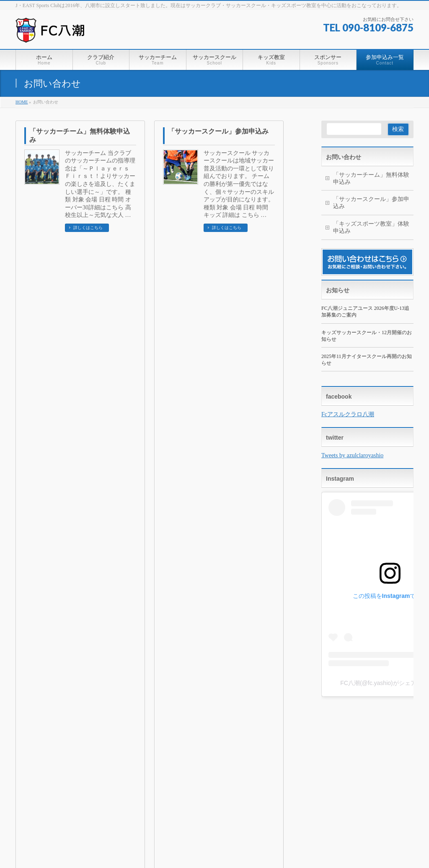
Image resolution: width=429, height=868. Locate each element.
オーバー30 (203, 755)
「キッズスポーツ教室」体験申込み (80, 264)
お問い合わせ (344, 157)
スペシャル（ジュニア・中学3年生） (315, 772)
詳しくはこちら (88, 228)
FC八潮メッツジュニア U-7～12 (225, 772)
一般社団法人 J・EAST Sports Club (205, 847)
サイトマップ (125, 725)
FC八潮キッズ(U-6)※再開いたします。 (317, 755)
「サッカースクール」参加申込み (218, 131)
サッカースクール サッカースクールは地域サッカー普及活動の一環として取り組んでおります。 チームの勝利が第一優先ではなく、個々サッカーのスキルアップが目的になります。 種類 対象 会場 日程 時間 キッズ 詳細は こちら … (239, 184)
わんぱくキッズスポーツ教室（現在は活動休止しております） (219, 793)
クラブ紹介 (161, 746)
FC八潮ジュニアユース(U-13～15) (225, 764)
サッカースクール (297, 746)
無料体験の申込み (327, 793)
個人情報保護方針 (74, 725)
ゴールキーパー (293, 780)
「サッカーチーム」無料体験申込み (80, 135)
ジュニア (286, 764)
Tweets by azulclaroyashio (352, 455)
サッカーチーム (209, 746)
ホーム (31, 725)
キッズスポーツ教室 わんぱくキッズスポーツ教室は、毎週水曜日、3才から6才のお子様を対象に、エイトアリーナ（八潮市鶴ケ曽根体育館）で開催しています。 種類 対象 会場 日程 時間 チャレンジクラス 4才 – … (100, 312)
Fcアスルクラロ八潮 (348, 414)
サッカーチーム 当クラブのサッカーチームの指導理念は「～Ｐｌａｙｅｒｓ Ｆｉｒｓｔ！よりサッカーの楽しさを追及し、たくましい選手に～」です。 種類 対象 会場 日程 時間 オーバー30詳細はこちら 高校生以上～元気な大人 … (100, 184)
